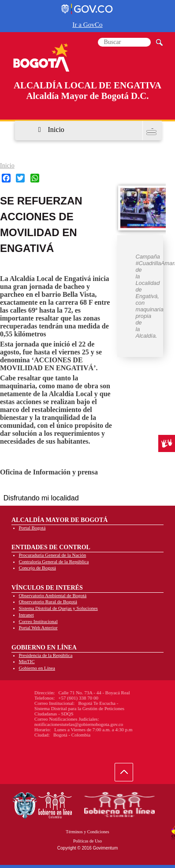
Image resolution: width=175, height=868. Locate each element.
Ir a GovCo (87, 24)
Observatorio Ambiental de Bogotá (53, 595)
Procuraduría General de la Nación (53, 555)
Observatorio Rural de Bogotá (48, 602)
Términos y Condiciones (87, 832)
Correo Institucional (38, 621)
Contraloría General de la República (54, 562)
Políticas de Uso (87, 841)
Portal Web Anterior (38, 627)
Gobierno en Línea (37, 668)
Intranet (26, 615)
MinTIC (27, 661)
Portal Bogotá (32, 528)
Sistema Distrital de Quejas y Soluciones (58, 608)
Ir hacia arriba (128, 774)
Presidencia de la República (46, 655)
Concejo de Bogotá (37, 568)
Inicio (56, 129)
